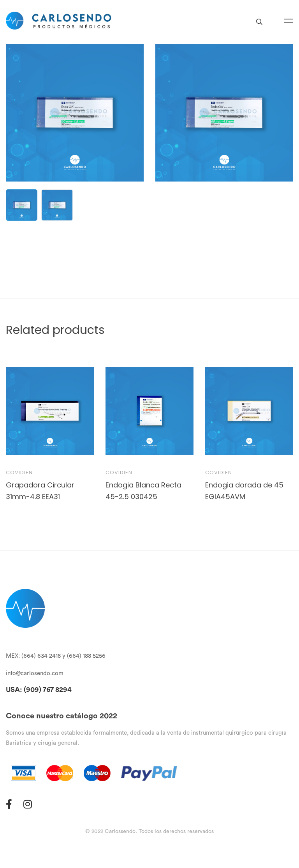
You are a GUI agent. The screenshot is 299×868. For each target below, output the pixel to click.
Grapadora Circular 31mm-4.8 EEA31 (40, 491)
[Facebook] (9, 804)
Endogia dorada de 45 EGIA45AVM (244, 491)
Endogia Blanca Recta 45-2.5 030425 (143, 491)
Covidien (19, 472)
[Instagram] (28, 804)
